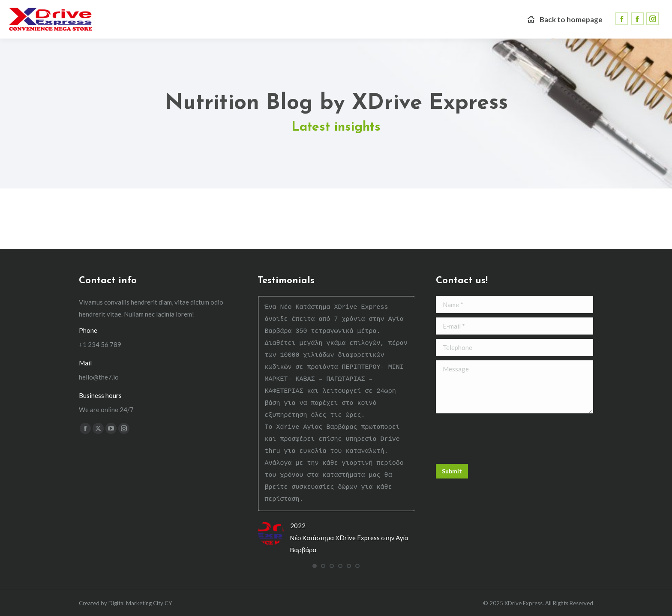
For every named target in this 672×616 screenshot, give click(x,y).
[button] (315, 566)
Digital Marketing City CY (140, 603)
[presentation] (501, 439)
